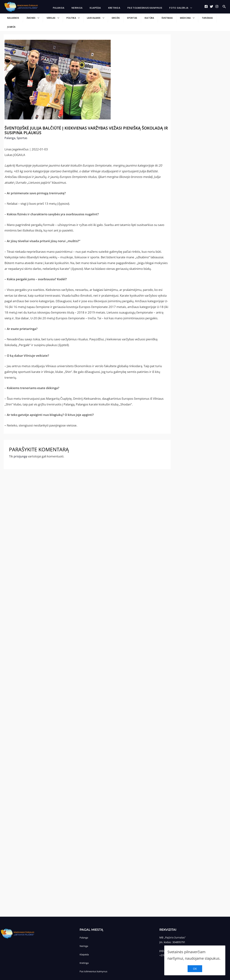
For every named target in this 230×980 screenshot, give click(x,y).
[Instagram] (217, 6)
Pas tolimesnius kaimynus (95, 962)
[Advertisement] (199, 81)
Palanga (10, 129)
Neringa (84, 937)
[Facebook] (206, 6)
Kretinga (85, 954)
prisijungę (20, 447)
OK (195, 969)
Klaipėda (85, 945)
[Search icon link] (224, 7)
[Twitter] (211, 6)
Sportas (22, 129)
